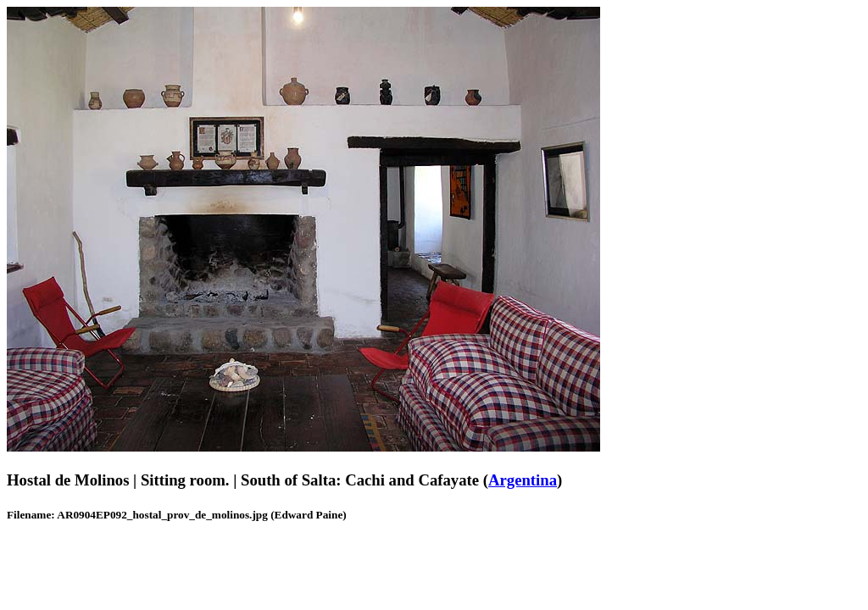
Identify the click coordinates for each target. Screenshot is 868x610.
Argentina (523, 480)
